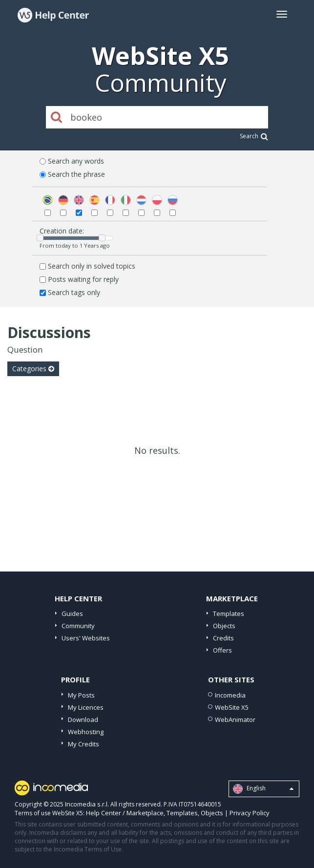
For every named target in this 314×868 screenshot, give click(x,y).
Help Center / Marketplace (125, 813)
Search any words (76, 161)
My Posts (81, 695)
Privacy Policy (250, 813)
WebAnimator (235, 720)
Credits (223, 638)
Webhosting (86, 732)
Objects (224, 626)
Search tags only (74, 292)
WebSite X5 (232, 707)
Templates (229, 614)
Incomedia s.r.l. (87, 804)
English (263, 789)
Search (254, 136)
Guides (72, 614)
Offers (222, 650)
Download (83, 720)
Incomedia (230, 695)
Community (78, 626)
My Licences (86, 707)
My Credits (84, 744)
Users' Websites (86, 638)
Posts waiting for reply (83, 279)
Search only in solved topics (92, 266)
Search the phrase (76, 174)
